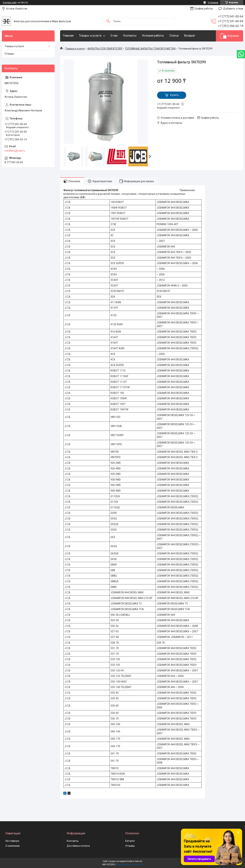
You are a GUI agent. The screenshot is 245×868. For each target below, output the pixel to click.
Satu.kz (139, 861)
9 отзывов (213, 3)
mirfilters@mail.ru (15, 151)
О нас (114, 36)
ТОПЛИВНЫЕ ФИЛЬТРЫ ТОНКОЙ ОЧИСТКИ (150, 49)
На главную (12, 841)
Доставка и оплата (78, 846)
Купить (174, 95)
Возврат (190, 36)
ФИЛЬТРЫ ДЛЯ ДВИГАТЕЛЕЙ (105, 49)
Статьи (174, 36)
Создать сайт (10, 3)
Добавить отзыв (233, 9)
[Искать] (108, 21)
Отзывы (9, 54)
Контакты (130, 36)
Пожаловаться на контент (129, 865)
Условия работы (153, 36)
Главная (68, 36)
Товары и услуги (90, 36)
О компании (13, 846)
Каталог (130, 841)
